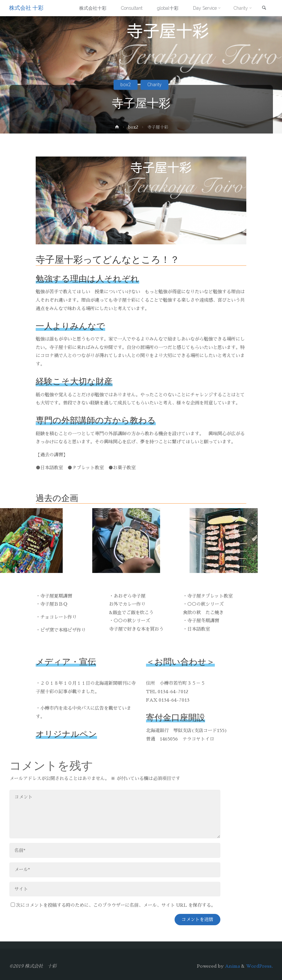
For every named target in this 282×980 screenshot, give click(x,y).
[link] (264, 8)
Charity (154, 85)
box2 (126, 85)
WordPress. (259, 966)
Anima (232, 966)
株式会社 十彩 (27, 8)
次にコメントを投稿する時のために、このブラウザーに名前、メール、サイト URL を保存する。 (113, 905)
